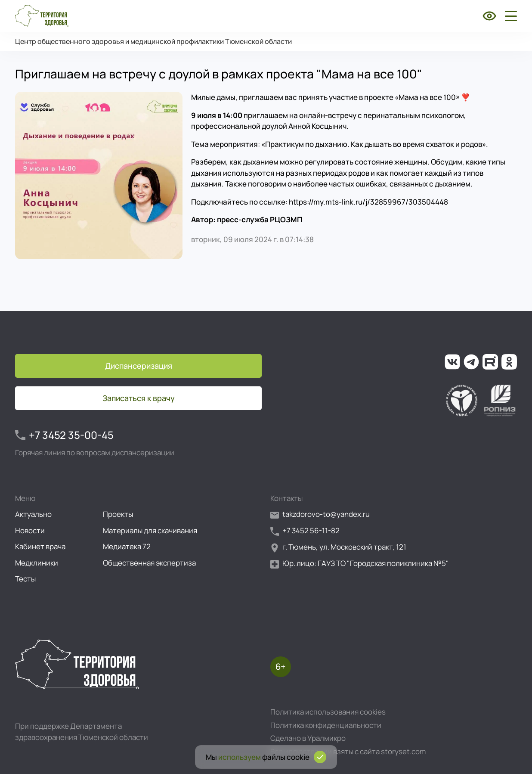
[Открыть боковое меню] (509, 16)
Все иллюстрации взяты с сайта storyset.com (348, 751)
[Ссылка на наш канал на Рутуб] (490, 362)
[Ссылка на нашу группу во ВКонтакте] (452, 362)
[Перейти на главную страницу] (42, 16)
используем (240, 757)
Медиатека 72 (127, 546)
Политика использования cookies (328, 712)
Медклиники (37, 563)
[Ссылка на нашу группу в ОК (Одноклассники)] (509, 362)
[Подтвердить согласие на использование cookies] (320, 757)
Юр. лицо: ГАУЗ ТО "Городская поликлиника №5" (360, 564)
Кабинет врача (40, 546)
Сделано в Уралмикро (308, 738)
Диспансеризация (139, 366)
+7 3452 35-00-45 (64, 435)
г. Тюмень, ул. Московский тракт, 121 (338, 547)
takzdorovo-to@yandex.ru (320, 514)
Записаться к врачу (139, 398)
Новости (30, 530)
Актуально (33, 514)
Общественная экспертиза (149, 563)
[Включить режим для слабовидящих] (489, 16)
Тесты (25, 579)
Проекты (118, 514)
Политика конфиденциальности (326, 725)
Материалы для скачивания (150, 530)
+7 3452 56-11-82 (305, 531)
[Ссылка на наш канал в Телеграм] (471, 362)
